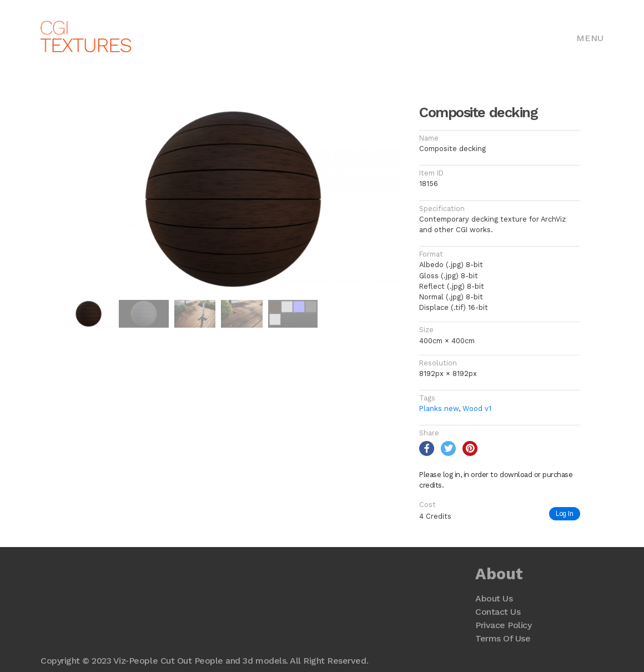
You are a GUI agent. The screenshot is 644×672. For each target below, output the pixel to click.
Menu (590, 38)
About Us (494, 598)
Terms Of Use (503, 638)
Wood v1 (477, 408)
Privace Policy (503, 625)
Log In (565, 513)
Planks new (439, 408)
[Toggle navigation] (590, 37)
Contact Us (498, 612)
